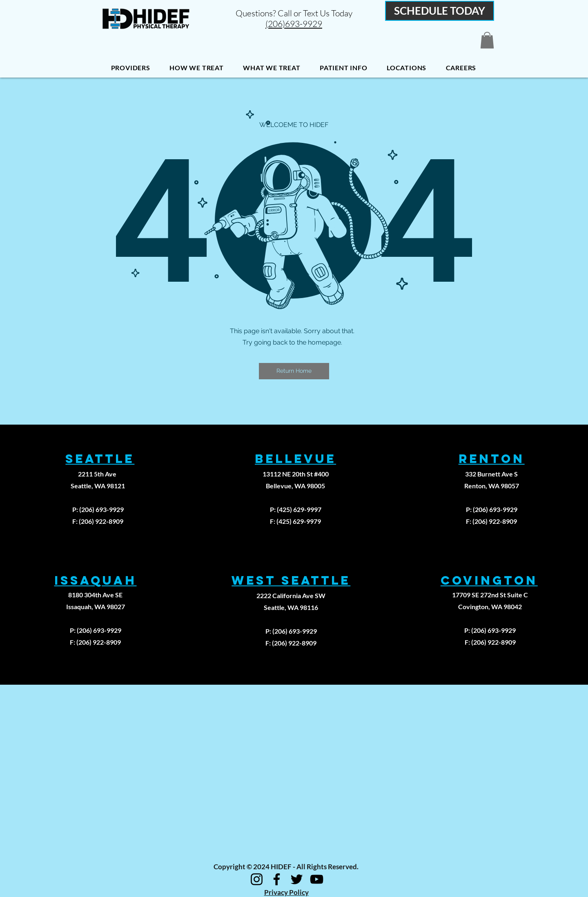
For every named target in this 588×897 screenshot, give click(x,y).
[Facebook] (277, 879)
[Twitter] (297, 879)
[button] (487, 40)
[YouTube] (317, 879)
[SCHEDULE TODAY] (440, 11)
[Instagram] (257, 879)
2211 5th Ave (98, 474)
